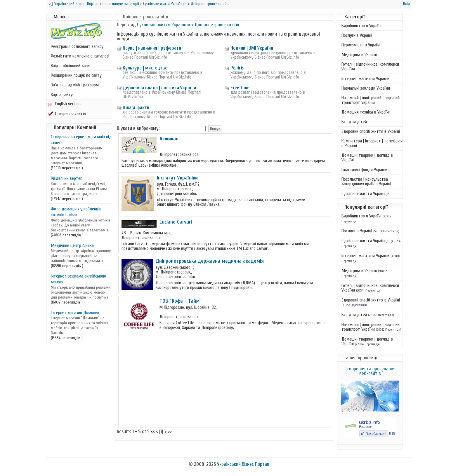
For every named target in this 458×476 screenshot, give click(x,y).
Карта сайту (62, 95)
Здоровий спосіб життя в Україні (371, 131)
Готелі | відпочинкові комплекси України (370, 67)
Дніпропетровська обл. (210, 4)
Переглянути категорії (121, 4)
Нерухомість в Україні (361, 45)
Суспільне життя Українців (165, 4)
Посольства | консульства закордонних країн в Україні (366, 182)
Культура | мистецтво (145, 68)
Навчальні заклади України (366, 88)
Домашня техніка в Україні (366, 112)
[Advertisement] (225, 384)
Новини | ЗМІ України (252, 48)
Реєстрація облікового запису (77, 46)
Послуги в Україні (357, 35)
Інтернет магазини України (365, 79)
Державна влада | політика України (159, 88)
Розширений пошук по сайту (76, 75)
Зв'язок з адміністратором (75, 85)
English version (64, 104)
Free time (240, 88)
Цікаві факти (136, 108)
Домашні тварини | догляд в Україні (367, 158)
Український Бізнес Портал (76, 4)
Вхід (407, 4)
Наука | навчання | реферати (152, 48)
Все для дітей (354, 122)
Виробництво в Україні (361, 26)
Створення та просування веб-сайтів (370, 371)
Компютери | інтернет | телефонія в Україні (372, 143)
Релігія (237, 68)
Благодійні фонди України (364, 170)
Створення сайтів (67, 114)
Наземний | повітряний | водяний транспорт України (371, 100)
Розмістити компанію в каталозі (80, 56)
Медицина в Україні (359, 55)
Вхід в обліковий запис (71, 66)
